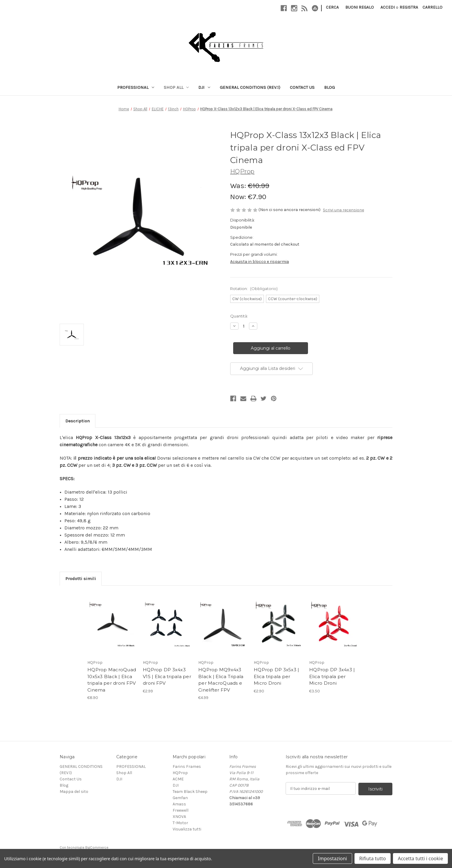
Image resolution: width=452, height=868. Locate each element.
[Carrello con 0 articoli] (432, 7)
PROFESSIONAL (136, 87)
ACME (178, 779)
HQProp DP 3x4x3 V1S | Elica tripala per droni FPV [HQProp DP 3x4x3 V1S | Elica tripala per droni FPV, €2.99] (167, 676)
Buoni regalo (360, 7)
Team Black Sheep (190, 792)
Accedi (388, 7)
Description (78, 421)
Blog (329, 87)
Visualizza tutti (187, 829)
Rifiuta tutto (373, 858)
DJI (204, 87)
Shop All (176, 87)
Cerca (332, 7)
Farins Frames (187, 767)
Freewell (181, 810)
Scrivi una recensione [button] (343, 210)
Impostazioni (332, 858)
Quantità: (239, 316)
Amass (179, 804)
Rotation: (254, 289)
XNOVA (179, 817)
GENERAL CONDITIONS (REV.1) (250, 87)
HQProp (180, 773)
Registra (409, 7)
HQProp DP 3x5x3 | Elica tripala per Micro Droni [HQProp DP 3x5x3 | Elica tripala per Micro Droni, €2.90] (276, 676)
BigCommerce (97, 847)
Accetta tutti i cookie (420, 858)
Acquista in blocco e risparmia (260, 262)
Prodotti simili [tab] (81, 579)
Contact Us (302, 87)
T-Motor (180, 823)
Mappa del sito (74, 792)
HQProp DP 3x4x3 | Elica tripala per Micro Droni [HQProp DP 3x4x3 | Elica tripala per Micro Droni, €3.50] (332, 676)
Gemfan (180, 798)
